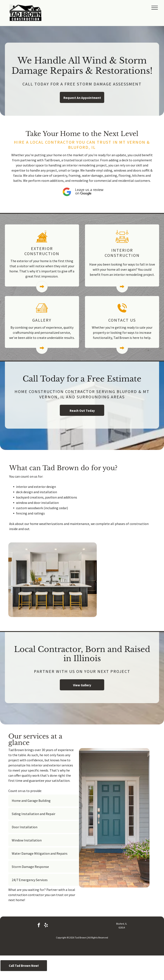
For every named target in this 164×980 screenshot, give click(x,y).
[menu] (155, 8)
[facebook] (39, 926)
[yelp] (46, 926)
